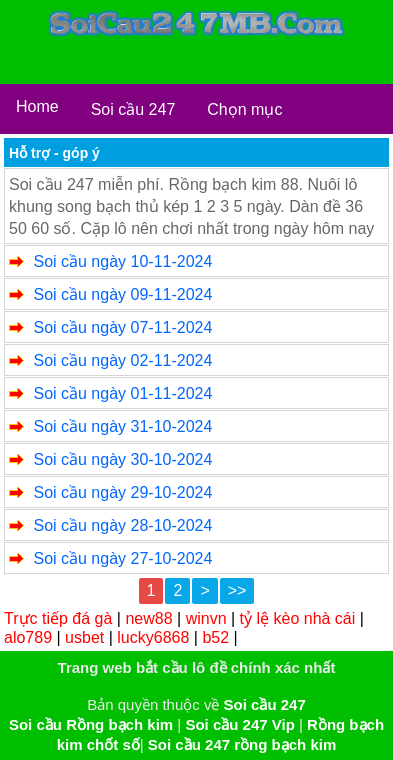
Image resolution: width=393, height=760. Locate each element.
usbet (84, 637)
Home (37, 106)
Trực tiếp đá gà (58, 618)
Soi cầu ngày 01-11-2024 (122, 393)
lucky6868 (153, 637)
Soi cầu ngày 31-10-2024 (122, 426)
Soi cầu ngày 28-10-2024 (122, 525)
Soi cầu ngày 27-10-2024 (122, 558)
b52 (215, 637)
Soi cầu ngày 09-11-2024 (122, 294)
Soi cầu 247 (133, 109)
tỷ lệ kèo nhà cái (298, 618)
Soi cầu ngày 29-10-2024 (122, 492)
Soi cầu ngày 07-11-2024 (122, 327)
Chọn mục (244, 109)
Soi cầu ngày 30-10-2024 (122, 459)
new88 (148, 618)
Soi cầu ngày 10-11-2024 (122, 261)
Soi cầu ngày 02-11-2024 (122, 360)
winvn (206, 618)
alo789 (28, 637)
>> (237, 590)
